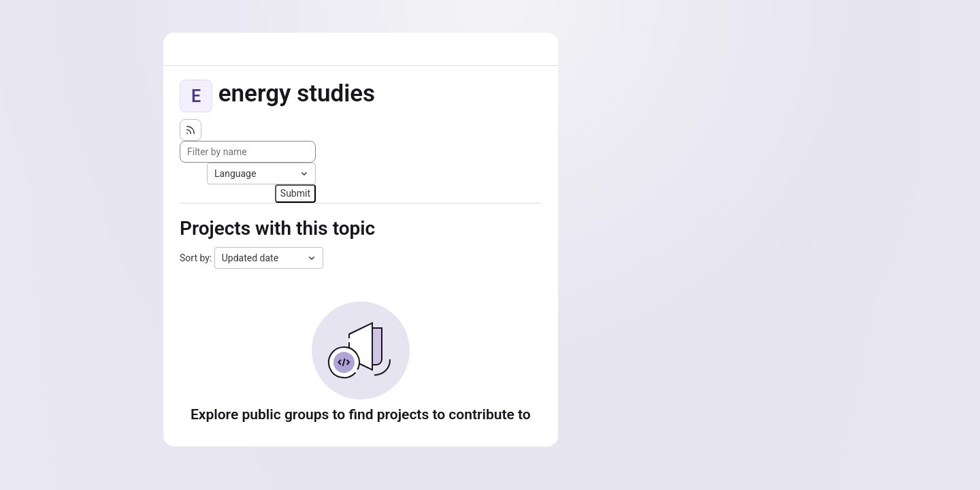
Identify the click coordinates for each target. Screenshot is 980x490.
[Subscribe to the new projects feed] (191, 130)
